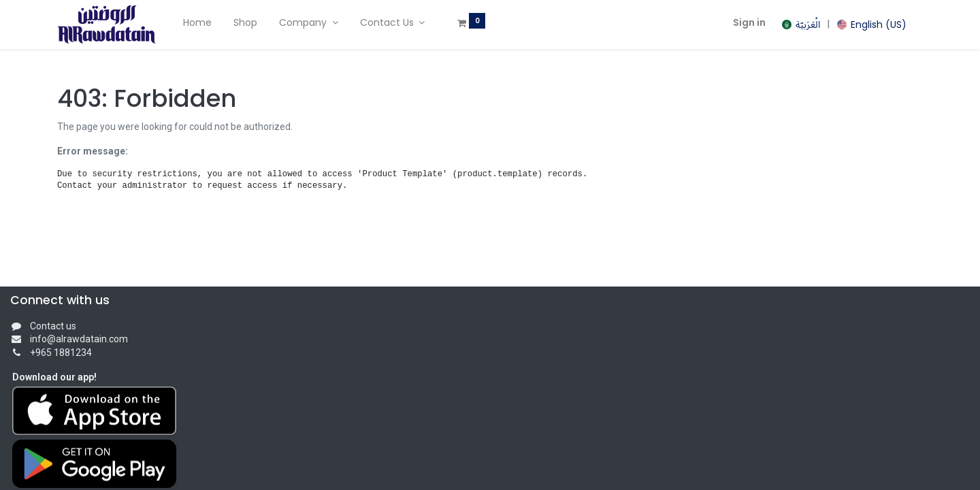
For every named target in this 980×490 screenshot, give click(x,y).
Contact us (53, 326)
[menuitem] (197, 23)
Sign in (749, 22)
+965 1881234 (61, 353)
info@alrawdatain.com (79, 339)
